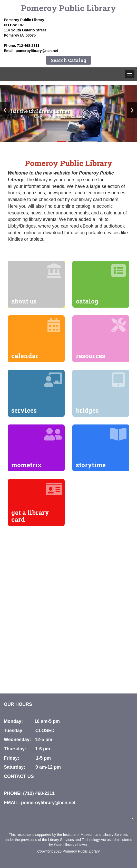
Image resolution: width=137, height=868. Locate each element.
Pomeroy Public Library (68, 8)
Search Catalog (68, 60)
